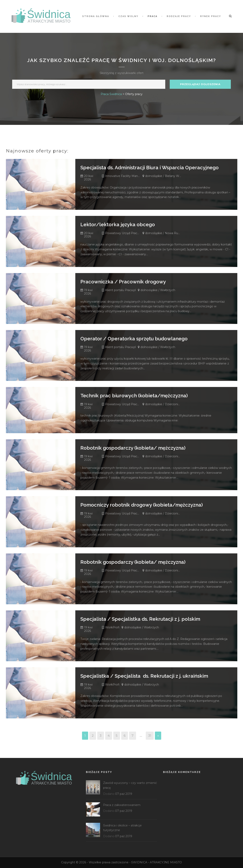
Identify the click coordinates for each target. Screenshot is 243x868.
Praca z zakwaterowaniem (122, 805)
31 (150, 736)
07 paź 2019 (124, 794)
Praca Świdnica (111, 94)
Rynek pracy (211, 16)
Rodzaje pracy (179, 16)
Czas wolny (128, 16)
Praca (152, 16)
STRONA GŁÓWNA (96, 16)
